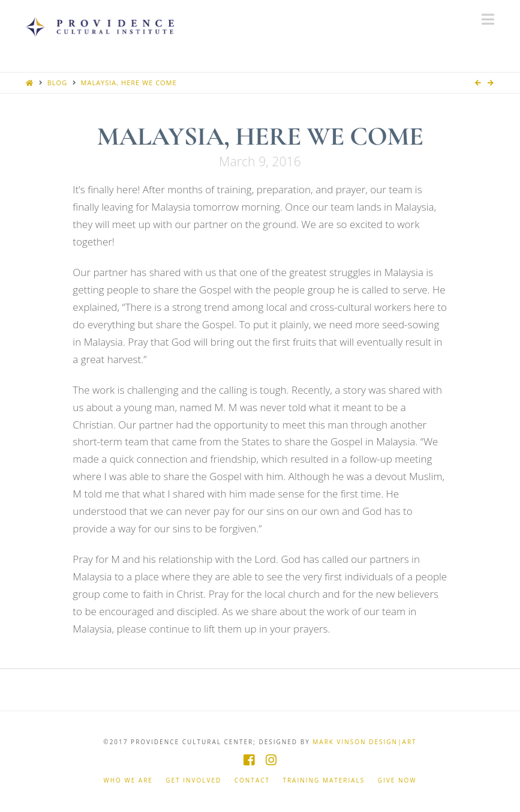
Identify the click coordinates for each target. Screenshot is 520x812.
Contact (252, 780)
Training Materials (324, 780)
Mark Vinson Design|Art (364, 742)
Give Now (397, 780)
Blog (57, 83)
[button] (488, 19)
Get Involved (193, 780)
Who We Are (128, 780)
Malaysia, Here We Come (129, 83)
